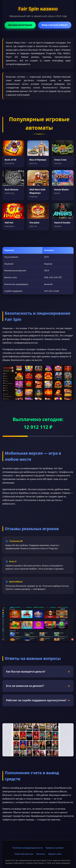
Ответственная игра (24, 854)
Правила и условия (54, 848)
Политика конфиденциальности (28, 848)
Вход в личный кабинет (55, 25)
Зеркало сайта (55, 854)
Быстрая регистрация (20, 25)
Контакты (41, 854)
